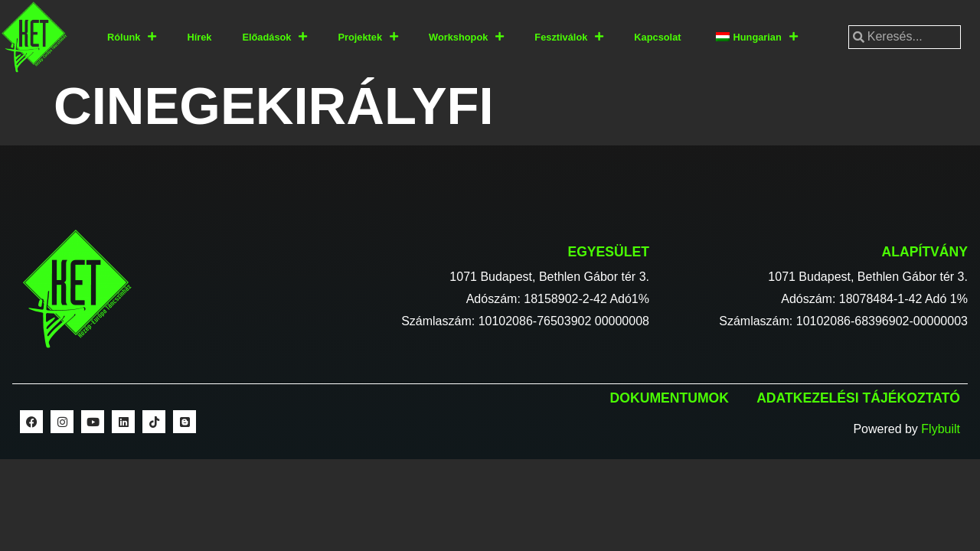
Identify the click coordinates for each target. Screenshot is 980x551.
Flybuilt (941, 429)
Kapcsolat (657, 37)
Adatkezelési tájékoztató (858, 398)
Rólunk (132, 37)
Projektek (368, 37)
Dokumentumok (670, 398)
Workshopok (466, 37)
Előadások (274, 37)
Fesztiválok (569, 37)
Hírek (199, 37)
